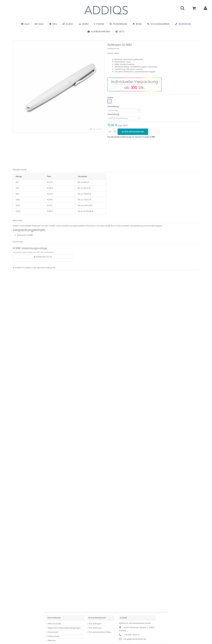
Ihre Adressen (95, 628)
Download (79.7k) (43, 257)
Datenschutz (54, 636)
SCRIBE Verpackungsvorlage (30, 248)
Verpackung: (114, 114)
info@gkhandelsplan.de (135, 639)
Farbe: (111, 98)
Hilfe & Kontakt (54, 624)
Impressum (53, 632)
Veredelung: (114, 106)
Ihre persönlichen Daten (100, 632)
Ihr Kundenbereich (97, 618)
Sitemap (52, 640)
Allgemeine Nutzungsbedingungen (64, 628)
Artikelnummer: (113, 49)
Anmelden (205, 8)
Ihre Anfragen (95, 624)
